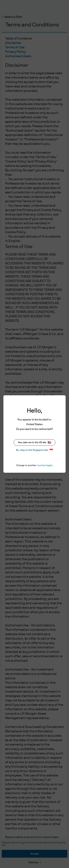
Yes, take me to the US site (34, 443)
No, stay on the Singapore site (34, 450)
